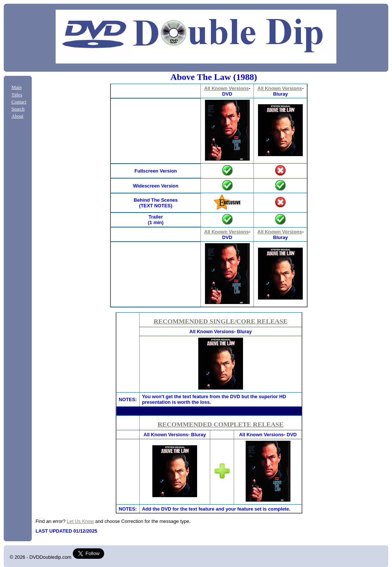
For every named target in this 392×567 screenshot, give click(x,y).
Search (18, 109)
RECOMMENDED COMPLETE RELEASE (220, 424)
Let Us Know (80, 521)
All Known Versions (226, 88)
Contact (19, 102)
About (18, 116)
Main (17, 87)
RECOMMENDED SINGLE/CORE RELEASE (220, 321)
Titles (17, 95)
